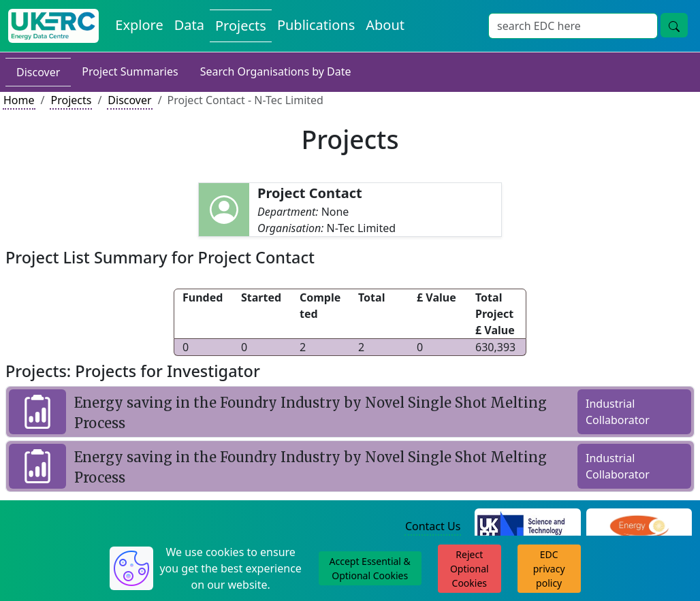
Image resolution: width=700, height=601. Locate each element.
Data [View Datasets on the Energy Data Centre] (189, 25)
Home (19, 100)
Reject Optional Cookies (470, 569)
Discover (38, 72)
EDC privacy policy (549, 569)
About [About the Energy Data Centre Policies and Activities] (385, 25)
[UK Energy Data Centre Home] (53, 26)
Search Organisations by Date (276, 71)
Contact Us (433, 526)
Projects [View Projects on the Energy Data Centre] (241, 26)
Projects (71, 100)
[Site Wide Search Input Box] (573, 26)
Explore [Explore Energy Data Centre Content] (139, 25)
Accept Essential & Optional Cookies (370, 568)
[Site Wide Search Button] (674, 25)
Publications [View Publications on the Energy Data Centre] (316, 25)
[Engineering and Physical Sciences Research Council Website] (639, 527)
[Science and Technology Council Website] (527, 527)
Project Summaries (130, 71)
